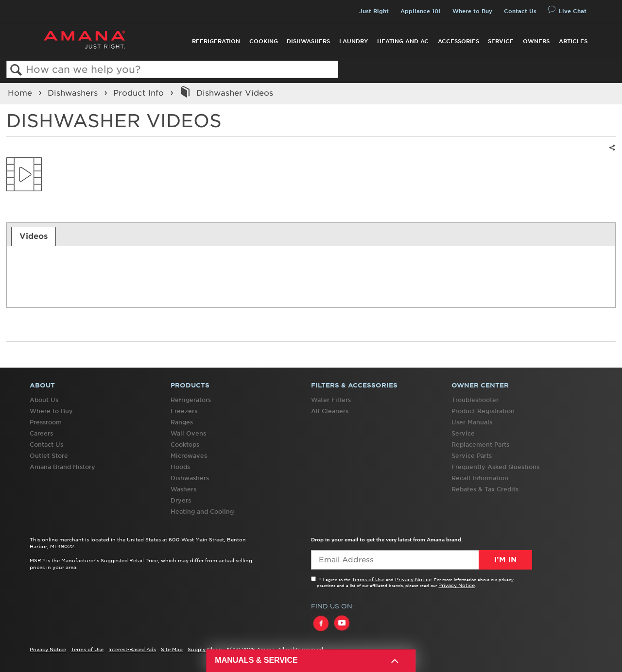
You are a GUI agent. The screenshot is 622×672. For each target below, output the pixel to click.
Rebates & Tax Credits (485, 489)
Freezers (184, 411)
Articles (573, 41)
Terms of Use (368, 579)
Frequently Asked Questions (495, 467)
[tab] (34, 236)
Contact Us (520, 11)
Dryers (181, 500)
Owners (536, 41)
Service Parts (472, 456)
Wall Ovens (188, 433)
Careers (41, 433)
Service (501, 41)
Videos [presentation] (34, 236)
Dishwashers (308, 41)
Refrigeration (216, 41)
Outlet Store (49, 456)
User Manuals (472, 422)
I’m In (505, 560)
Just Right (374, 11)
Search (16, 70)
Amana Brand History (62, 467)
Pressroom (46, 422)
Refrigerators (191, 400)
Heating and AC (403, 41)
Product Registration (483, 411)
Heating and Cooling (202, 512)
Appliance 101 (421, 11)
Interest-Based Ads (132, 649)
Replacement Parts (480, 445)
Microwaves (189, 456)
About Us (44, 400)
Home (21, 93)
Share (611, 154)
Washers (183, 489)
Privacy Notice (413, 579)
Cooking (264, 41)
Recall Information (480, 478)
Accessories (458, 41)
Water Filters (331, 400)
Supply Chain (205, 649)
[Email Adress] (422, 560)
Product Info (140, 93)
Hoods (180, 467)
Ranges (182, 422)
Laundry (354, 41)
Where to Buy (472, 11)
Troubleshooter (475, 400)
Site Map (172, 649)
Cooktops (185, 445)
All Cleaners (330, 411)
